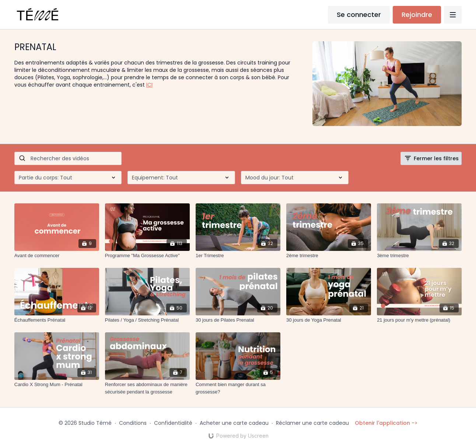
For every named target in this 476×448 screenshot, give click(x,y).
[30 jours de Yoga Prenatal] (329, 320)
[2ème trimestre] (329, 256)
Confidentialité (173, 423)
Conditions (133, 423)
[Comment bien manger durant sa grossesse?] (238, 388)
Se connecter (359, 15)
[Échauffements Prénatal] (57, 320)
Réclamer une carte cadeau (312, 423)
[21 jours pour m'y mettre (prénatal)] (419, 320)
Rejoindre (417, 15)
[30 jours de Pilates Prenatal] (238, 320)
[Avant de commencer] (57, 256)
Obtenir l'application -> (386, 423)
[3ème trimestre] (419, 256)
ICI (149, 85)
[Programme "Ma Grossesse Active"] (147, 256)
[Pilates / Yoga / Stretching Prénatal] (147, 320)
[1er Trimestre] (238, 256)
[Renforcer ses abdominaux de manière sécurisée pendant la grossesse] (147, 388)
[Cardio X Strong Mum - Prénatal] (57, 385)
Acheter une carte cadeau (234, 423)
